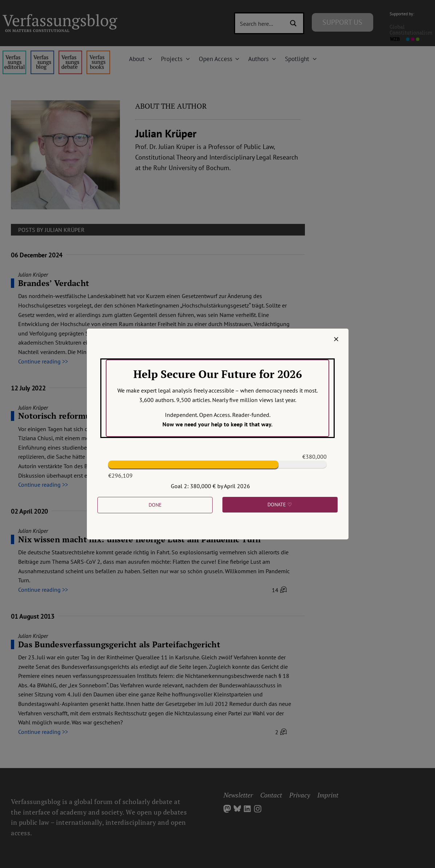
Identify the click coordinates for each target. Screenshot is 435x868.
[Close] (336, 339)
